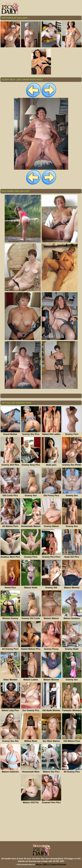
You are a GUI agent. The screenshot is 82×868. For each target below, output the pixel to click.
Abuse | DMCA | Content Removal (51, 864)
